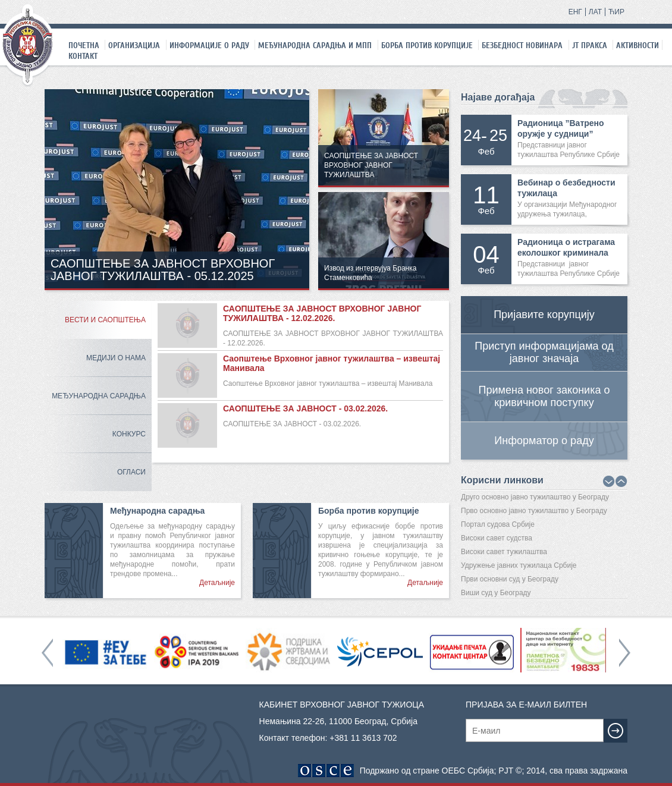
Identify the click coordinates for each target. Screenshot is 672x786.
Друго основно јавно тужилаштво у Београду (535, 497)
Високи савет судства (497, 538)
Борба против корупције (427, 45)
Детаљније (217, 583)
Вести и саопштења (105, 320)
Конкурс (129, 434)
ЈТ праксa (590, 45)
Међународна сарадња (99, 396)
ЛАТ (595, 12)
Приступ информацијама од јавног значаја (544, 352)
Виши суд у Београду (496, 593)
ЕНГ (575, 12)
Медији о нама (116, 358)
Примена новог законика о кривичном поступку (544, 396)
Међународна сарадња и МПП (315, 45)
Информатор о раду (544, 441)
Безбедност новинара (522, 45)
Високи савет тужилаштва (504, 552)
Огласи (131, 472)
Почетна (84, 45)
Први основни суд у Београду (510, 579)
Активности (638, 45)
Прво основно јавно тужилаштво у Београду (534, 511)
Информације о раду (209, 45)
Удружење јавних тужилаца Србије (519, 565)
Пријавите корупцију (544, 315)
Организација (134, 45)
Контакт (83, 56)
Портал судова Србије (498, 524)
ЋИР (616, 12)
